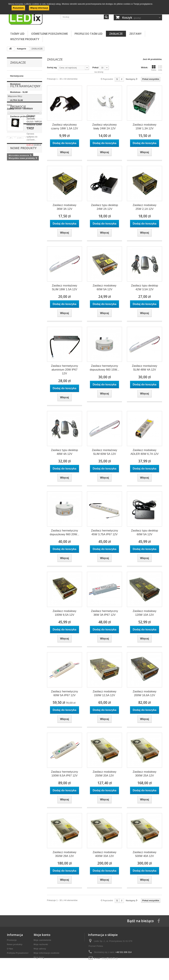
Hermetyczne (17, 76)
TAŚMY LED (17, 34)
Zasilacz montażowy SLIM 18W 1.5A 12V (64, 287)
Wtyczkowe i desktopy (21, 108)
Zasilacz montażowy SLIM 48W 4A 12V (144, 368)
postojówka (31, 245)
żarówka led (15, 245)
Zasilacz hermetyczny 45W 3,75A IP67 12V (105, 532)
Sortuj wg (52, 67)
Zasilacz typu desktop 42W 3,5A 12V (144, 287)
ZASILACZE (116, 34)
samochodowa (31, 250)
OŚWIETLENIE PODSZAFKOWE (50, 34)
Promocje (18, 169)
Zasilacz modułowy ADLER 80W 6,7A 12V (145, 452)
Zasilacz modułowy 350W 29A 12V (65, 854)
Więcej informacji (39, 8)
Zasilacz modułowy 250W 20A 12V (104, 774)
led (29, 240)
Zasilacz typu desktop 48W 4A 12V (64, 452)
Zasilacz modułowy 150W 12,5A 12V (104, 693)
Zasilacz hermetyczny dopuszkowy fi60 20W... (64, 532)
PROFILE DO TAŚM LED (89, 34)
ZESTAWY (135, 34)
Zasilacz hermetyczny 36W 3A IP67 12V (105, 613)
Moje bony (39, 957)
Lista (160, 68)
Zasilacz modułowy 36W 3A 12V (65, 207)
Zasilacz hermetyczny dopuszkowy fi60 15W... (105, 368)
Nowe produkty (23, 267)
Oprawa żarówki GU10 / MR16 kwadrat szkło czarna (34, 184)
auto (21, 255)
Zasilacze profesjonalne (22, 116)
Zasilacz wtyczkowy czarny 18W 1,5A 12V (64, 127)
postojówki (14, 250)
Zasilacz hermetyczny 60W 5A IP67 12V (64, 693)
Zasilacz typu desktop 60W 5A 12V (144, 532)
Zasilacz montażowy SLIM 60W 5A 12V (105, 452)
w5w (11, 240)
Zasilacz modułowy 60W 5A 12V (104, 287)
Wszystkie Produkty (25, 39)
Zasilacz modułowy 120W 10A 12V (145, 613)
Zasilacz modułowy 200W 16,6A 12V (145, 693)
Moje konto (42, 935)
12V (29, 255)
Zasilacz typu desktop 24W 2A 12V (104, 207)
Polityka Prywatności (18, 953)
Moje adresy (40, 949)
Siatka (154, 68)
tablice (20, 240)
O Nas (10, 949)
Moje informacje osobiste (47, 953)
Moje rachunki (41, 944)
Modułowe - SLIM (19, 92)
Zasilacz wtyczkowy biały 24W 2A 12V (104, 127)
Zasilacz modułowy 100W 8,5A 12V (65, 613)
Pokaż (96, 67)
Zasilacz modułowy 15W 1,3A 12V (145, 127)
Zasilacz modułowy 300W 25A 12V (145, 774)
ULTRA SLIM (16, 100)
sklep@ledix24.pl (109, 958)
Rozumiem (18, 8)
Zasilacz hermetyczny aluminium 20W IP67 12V (64, 370)
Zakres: (11, 152)
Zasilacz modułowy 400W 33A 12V (104, 854)
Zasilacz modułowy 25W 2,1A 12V (145, 207)
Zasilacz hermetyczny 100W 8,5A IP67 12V (64, 774)
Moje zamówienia (42, 940)
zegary (12, 255)
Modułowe (15, 84)
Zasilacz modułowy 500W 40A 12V (145, 854)
